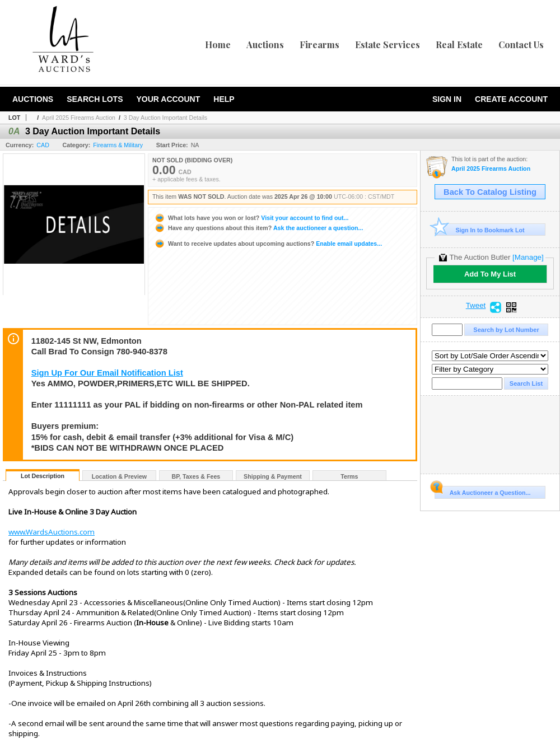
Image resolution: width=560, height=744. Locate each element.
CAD (43, 145)
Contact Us (521, 45)
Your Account (168, 99)
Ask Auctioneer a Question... (482, 491)
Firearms (319, 45)
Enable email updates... (268, 244)
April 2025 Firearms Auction (79, 118)
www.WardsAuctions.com (52, 532)
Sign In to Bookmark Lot (480, 230)
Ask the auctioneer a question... (258, 228)
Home (218, 45)
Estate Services (388, 45)
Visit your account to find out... (251, 218)
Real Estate (459, 45)
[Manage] (528, 257)
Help (224, 99)
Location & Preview (119, 476)
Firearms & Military (118, 145)
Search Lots (95, 99)
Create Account (511, 99)
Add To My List (490, 274)
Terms (349, 476)
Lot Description (43, 476)
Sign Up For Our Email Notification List (107, 373)
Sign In (447, 99)
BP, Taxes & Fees (196, 476)
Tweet (476, 306)
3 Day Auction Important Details (165, 118)
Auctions (265, 45)
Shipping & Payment (273, 476)
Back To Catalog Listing (490, 192)
